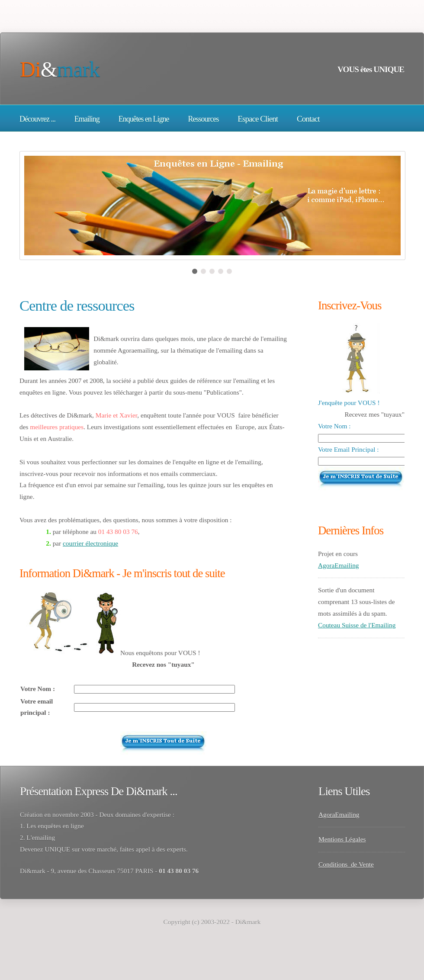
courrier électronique (90, 543)
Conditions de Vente (346, 864)
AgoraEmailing (339, 565)
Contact (308, 119)
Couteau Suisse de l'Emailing (357, 625)
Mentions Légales (342, 839)
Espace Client (258, 119)
